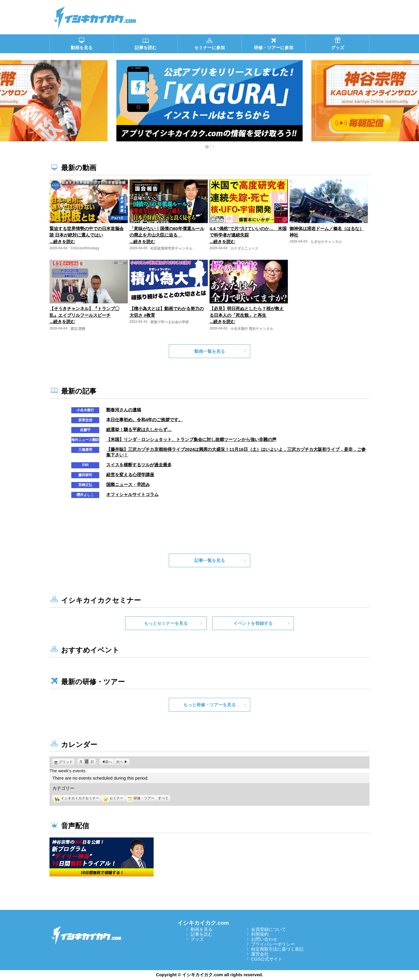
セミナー (113, 798)
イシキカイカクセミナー (77, 798)
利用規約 (260, 934)
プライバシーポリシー (273, 944)
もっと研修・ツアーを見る (210, 705)
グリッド (67, 762)
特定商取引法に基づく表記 (277, 949)
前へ (109, 762)
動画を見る (201, 929)
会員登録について (269, 929)
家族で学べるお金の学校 (170, 322)
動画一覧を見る (210, 351)
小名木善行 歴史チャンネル (252, 329)
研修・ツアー (141, 798)
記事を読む (201, 934)
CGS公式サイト (267, 959)
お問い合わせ (264, 939)
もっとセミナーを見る (166, 623)
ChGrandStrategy (85, 248)
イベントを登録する (253, 623)
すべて (163, 798)
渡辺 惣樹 (78, 329)
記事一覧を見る (210, 560)
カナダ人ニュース (244, 248)
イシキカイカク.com (203, 923)
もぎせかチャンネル (326, 242)
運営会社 (260, 954)
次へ (120, 762)
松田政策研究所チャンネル (171, 248)
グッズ (197, 939)
